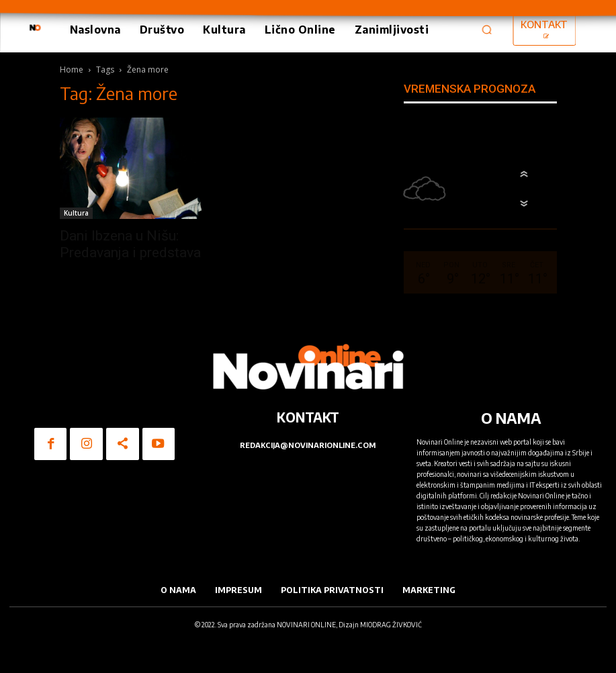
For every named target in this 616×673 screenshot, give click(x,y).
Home (72, 70)
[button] (487, 30)
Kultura (76, 213)
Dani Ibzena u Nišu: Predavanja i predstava (130, 244)
